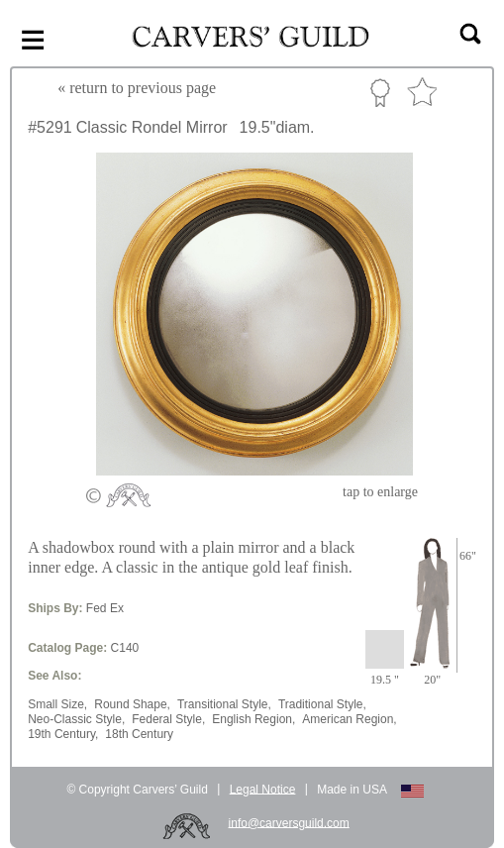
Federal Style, (168, 719)
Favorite (422, 93)
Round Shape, (132, 704)
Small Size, (57, 704)
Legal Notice (263, 789)
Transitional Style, (224, 704)
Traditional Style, (322, 704)
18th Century (139, 734)
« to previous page (137, 88)
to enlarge (380, 492)
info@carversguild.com (289, 822)
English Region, (253, 719)
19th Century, (63, 734)
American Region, (349, 719)
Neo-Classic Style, (76, 719)
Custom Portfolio (380, 92)
